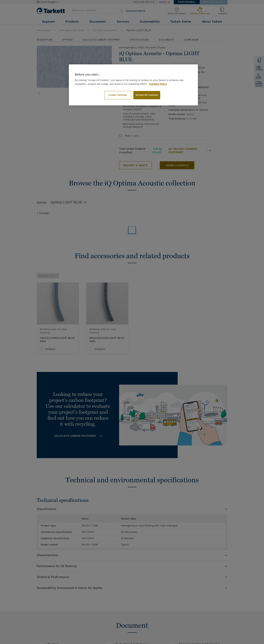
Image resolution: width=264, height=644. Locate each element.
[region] (133, 85)
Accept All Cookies (147, 95)
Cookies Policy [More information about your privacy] (158, 84)
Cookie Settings (118, 95)
